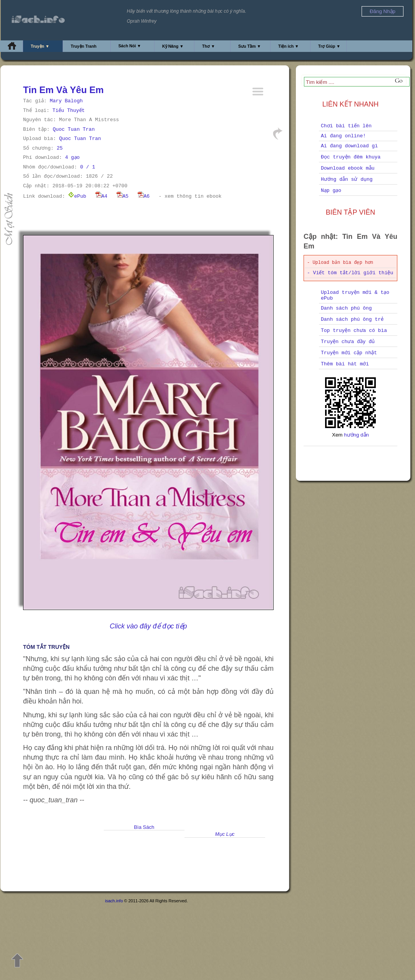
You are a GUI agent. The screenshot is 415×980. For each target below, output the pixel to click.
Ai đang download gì (349, 146)
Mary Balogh (66, 101)
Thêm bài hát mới (345, 364)
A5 (123, 196)
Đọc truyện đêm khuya (351, 157)
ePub (77, 196)
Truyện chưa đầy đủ (348, 342)
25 (60, 148)
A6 (144, 196)
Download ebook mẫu (348, 168)
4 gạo (72, 157)
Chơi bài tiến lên (346, 126)
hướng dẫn (356, 435)
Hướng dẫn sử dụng (347, 179)
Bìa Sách (144, 827)
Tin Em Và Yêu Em (63, 90)
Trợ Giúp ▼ (329, 46)
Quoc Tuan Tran (74, 129)
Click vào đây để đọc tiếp (148, 626)
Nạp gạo (331, 191)
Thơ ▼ (209, 46)
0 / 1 (87, 167)
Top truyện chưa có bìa (354, 331)
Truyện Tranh (84, 46)
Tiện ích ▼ (289, 46)
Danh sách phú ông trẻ (352, 319)
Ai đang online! (343, 136)
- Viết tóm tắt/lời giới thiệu (350, 273)
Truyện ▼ (40, 46)
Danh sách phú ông (346, 308)
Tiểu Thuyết (68, 111)
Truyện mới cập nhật (349, 353)
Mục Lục (225, 834)
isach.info (114, 901)
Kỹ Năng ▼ (173, 46)
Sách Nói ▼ (130, 46)
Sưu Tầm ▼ (250, 46)
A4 (101, 196)
